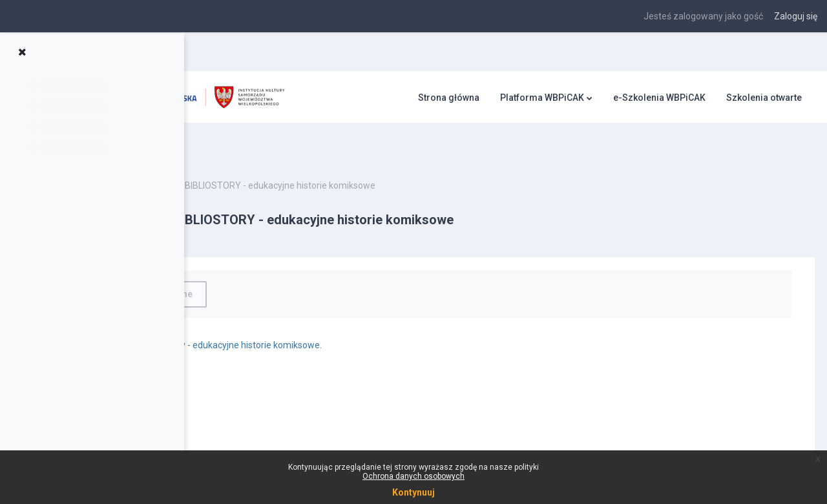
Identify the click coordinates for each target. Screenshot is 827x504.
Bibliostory (256, 155)
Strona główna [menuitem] (449, 98)
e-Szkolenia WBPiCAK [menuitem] (659, 98)
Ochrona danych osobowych (413, 476)
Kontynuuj (413, 492)
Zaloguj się (796, 16)
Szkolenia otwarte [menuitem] (764, 98)
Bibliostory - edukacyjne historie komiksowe (383, 315)
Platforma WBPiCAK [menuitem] (542, 98)
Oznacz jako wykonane (296, 264)
